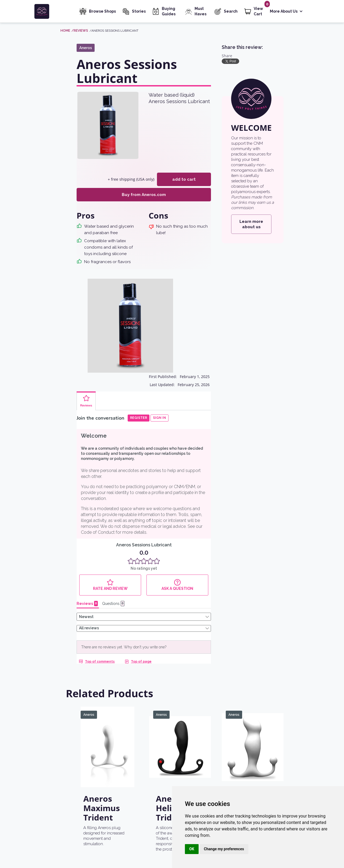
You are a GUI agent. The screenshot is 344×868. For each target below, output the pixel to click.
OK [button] (192, 849)
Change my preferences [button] (224, 849)
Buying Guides (169, 11)
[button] (286, 12)
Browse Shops (102, 11)
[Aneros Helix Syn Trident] (180, 719)
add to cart (184, 179)
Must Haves (200, 11)
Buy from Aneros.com (144, 195)
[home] (53, 11)
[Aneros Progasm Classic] (253, 719)
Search (231, 11)
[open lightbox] (108, 125)
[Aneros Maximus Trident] (107, 719)
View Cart (258, 11)
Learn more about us (251, 224)
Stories (139, 11)
